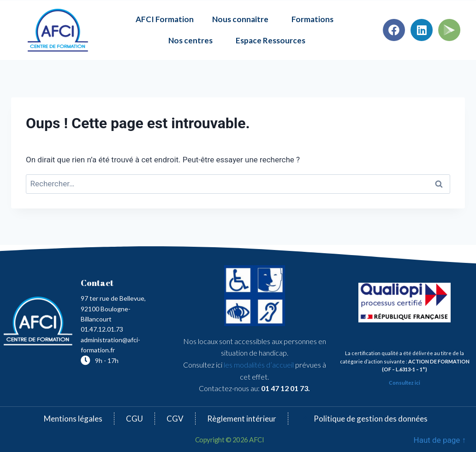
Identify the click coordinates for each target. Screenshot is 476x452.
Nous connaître (243, 19)
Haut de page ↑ (440, 440)
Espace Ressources (271, 40)
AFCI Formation (165, 19)
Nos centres (193, 40)
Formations (315, 19)
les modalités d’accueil (258, 365)
